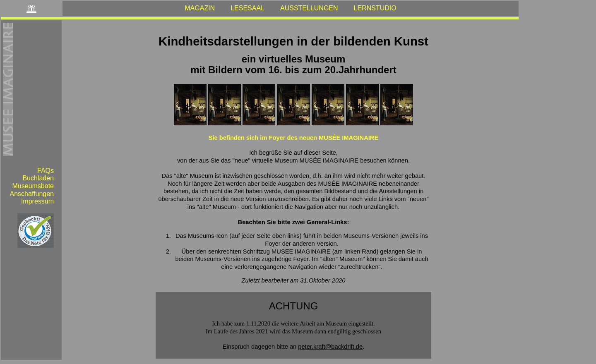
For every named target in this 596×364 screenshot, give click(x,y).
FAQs (46, 171)
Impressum (37, 201)
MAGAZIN (200, 8)
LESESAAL (248, 8)
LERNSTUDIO (375, 8)
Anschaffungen (32, 194)
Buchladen (38, 178)
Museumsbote (33, 186)
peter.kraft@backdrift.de (330, 347)
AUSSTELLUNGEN (309, 8)
